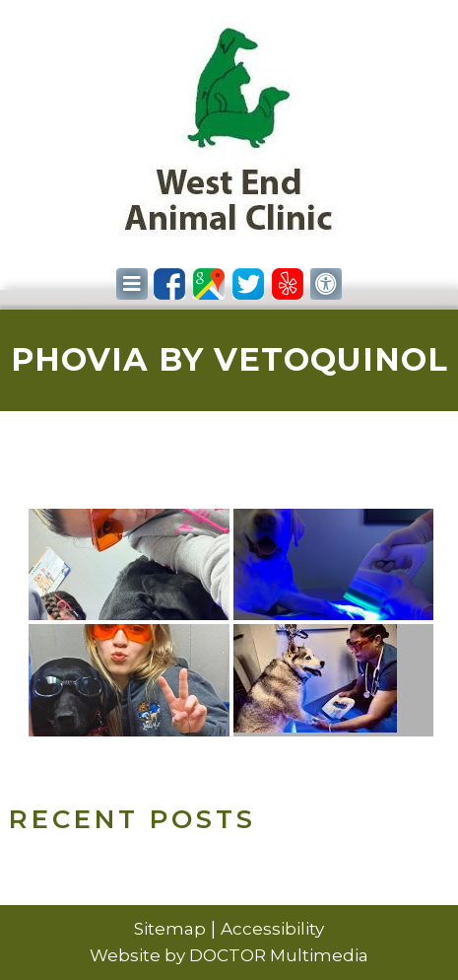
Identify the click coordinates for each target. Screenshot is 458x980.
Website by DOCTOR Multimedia (229, 955)
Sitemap (170, 929)
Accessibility (272, 929)
